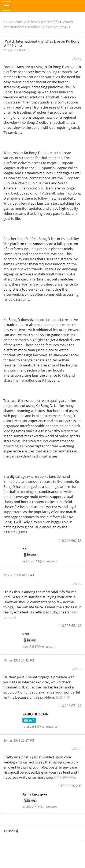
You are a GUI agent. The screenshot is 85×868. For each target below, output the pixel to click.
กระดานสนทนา (15, 22)
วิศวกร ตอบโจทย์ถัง (45, 22)
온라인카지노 (66, 777)
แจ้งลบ (77, 58)
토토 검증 (63, 697)
